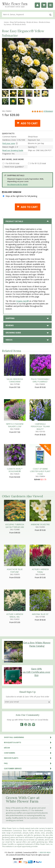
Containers (28, 753)
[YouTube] (30, 724)
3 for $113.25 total (38, 163)
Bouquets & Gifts (28, 742)
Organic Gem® (22, 301)
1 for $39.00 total (12, 163)
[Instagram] (34, 724)
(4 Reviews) (42, 111)
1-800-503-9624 (44, 852)
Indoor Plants (28, 758)
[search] (25, 14)
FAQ (28, 763)
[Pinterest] (26, 724)
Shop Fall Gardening (28, 737)
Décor (28, 748)
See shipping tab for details (17, 184)
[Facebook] (22, 724)
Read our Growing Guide (13, 150)
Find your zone (9, 143)
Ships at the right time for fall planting (21, 196)
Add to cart (29, 123)
